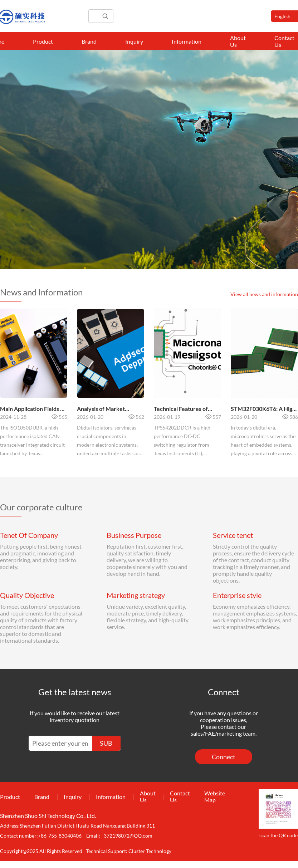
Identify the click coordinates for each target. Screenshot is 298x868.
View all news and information (264, 294)
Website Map (215, 796)
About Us (238, 41)
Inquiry (134, 41)
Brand (89, 41)
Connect (224, 757)
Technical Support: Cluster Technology (129, 851)
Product (43, 41)
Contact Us (180, 796)
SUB (106, 743)
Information (187, 41)
